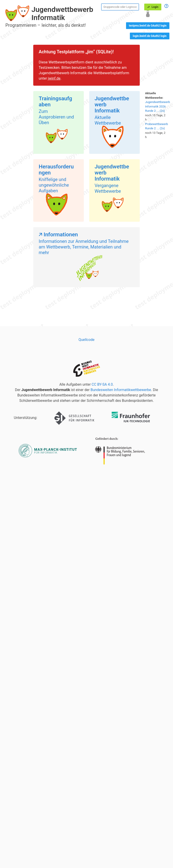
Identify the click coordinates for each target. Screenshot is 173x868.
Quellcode (86, 340)
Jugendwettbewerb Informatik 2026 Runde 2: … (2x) (158, 106)
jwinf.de (54, 78)
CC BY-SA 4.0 (102, 384)
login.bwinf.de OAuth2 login (150, 36)
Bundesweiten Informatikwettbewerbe (121, 390)
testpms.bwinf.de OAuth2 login (148, 26)
